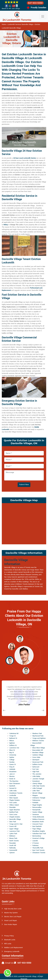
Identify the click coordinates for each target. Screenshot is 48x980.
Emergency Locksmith (12, 952)
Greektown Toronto (16, 793)
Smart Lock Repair (10, 921)
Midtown (12, 836)
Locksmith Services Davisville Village (20, 24)
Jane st (12, 774)
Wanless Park (37, 734)
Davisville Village (15, 819)
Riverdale (12, 807)
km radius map (24, 523)
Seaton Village (37, 812)
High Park (36, 772)
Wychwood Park (38, 736)
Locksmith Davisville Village (27, 976)
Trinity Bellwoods (38, 817)
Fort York (35, 769)
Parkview (35, 845)
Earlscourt (36, 767)
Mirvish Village (37, 793)
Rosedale (13, 843)
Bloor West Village (39, 748)
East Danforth (37, 826)
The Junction (37, 774)
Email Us (9, 963)
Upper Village (14, 829)
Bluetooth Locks (10, 940)
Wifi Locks (8, 944)
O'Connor (36, 843)
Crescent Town (38, 824)
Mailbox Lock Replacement (13, 948)
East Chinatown (15, 784)
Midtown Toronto (38, 741)
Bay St (12, 753)
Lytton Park (13, 834)
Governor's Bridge (38, 838)
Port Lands (13, 803)
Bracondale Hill (38, 750)
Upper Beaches (15, 810)
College (12, 760)
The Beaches (14, 781)
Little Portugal (37, 788)
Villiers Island (14, 805)
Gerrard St (13, 788)
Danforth (12, 786)
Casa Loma (13, 815)
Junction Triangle (38, 779)
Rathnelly (12, 848)
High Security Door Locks (13, 909)
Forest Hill (13, 826)
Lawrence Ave (14, 748)
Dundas (12, 762)
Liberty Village (37, 784)
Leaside (35, 841)
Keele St (12, 779)
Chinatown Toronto (39, 853)
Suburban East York (39, 834)
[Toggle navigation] (43, 16)
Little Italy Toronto (39, 786)
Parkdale (35, 803)
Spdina (12, 757)
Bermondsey (37, 836)
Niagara (35, 795)
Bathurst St (13, 738)
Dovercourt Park (38, 762)
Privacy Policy (9, 936)
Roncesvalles (37, 807)
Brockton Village (38, 753)
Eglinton (12, 743)
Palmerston (36, 800)
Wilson (12, 741)
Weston (12, 776)
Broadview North (38, 822)
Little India (13, 791)
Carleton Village (38, 755)
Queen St (13, 764)
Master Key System (11, 913)
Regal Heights (37, 805)
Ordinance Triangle (39, 798)
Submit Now (24, 485)
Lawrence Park (14, 831)
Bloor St (12, 750)
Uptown (12, 853)
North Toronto (14, 841)
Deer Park (13, 822)
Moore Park (13, 838)
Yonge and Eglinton (39, 738)
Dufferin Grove (37, 764)
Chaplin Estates (15, 817)
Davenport (36, 760)
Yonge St (12, 736)
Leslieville (13, 795)
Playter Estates (15, 800)
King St (12, 767)
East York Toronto (38, 850)
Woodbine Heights (39, 831)
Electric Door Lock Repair (13, 917)
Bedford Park (14, 812)
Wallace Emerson (38, 819)
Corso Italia (36, 757)
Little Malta (36, 776)
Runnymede (36, 810)
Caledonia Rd (14, 734)
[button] (20, 639)
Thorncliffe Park (38, 848)
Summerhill (13, 850)
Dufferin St (13, 745)
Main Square (14, 798)
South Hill (13, 845)
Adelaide (12, 769)
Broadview (13, 772)
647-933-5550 (35, 3)
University (13, 755)
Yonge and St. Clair (16, 824)
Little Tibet (36, 791)
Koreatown (36, 781)
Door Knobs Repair (11, 924)
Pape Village (37, 829)
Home (4, 24)
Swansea (36, 815)
